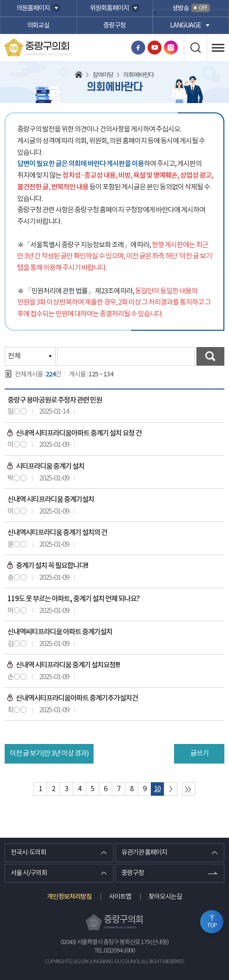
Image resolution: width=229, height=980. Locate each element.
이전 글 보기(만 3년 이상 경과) (49, 754)
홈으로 (79, 76)
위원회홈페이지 (109, 8)
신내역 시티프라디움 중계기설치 (51, 500)
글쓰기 (199, 754)
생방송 (191, 8)
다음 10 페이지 (171, 789)
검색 (210, 356)
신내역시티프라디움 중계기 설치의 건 (57, 533)
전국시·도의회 (28, 853)
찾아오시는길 (165, 897)
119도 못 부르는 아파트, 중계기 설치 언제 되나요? (74, 599)
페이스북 (138, 48)
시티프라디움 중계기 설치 (46, 466)
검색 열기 (195, 48)
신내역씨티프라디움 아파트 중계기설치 (60, 632)
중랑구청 (114, 26)
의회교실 (38, 26)
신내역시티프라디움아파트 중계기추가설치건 (73, 698)
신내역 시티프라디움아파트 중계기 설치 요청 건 (74, 433)
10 (157, 789)
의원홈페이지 (33, 8)
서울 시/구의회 (29, 873)
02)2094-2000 (119, 951)
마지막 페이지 (189, 789)
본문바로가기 (0, 0)
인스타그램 (171, 48)
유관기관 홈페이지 (144, 853)
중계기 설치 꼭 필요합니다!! (48, 566)
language (185, 26)
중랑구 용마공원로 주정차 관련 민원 (55, 400)
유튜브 (155, 48)
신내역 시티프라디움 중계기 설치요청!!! (64, 665)
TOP (212, 926)
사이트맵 (120, 897)
